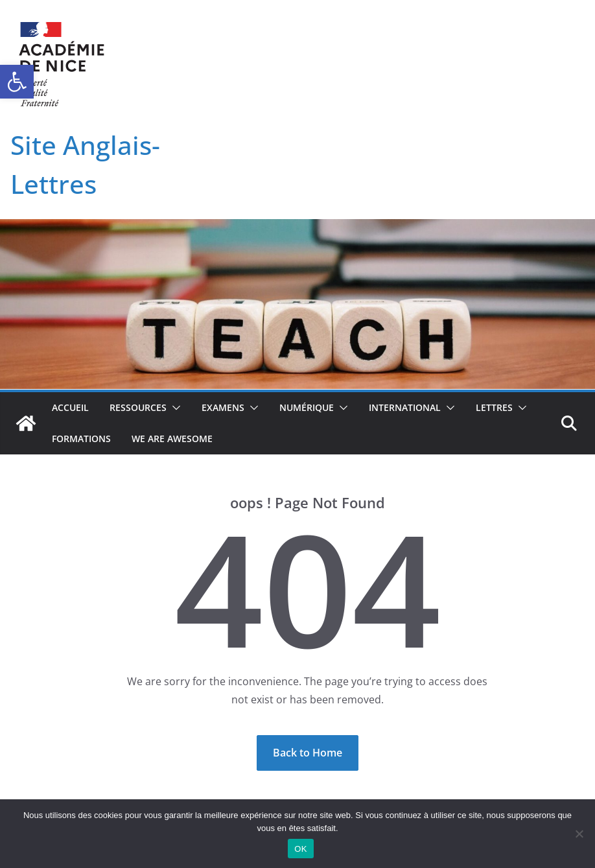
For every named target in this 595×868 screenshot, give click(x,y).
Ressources (138, 407)
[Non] (579, 834)
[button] (17, 82)
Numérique (307, 407)
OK (300, 849)
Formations (81, 439)
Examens (223, 407)
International (405, 407)
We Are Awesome (172, 439)
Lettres (494, 407)
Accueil (70, 407)
